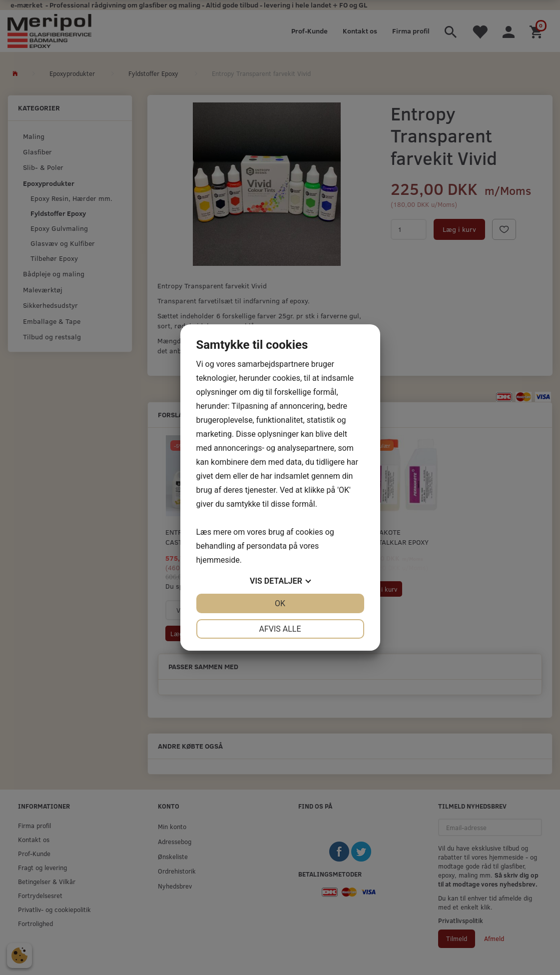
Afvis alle (280, 629)
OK (280, 603)
